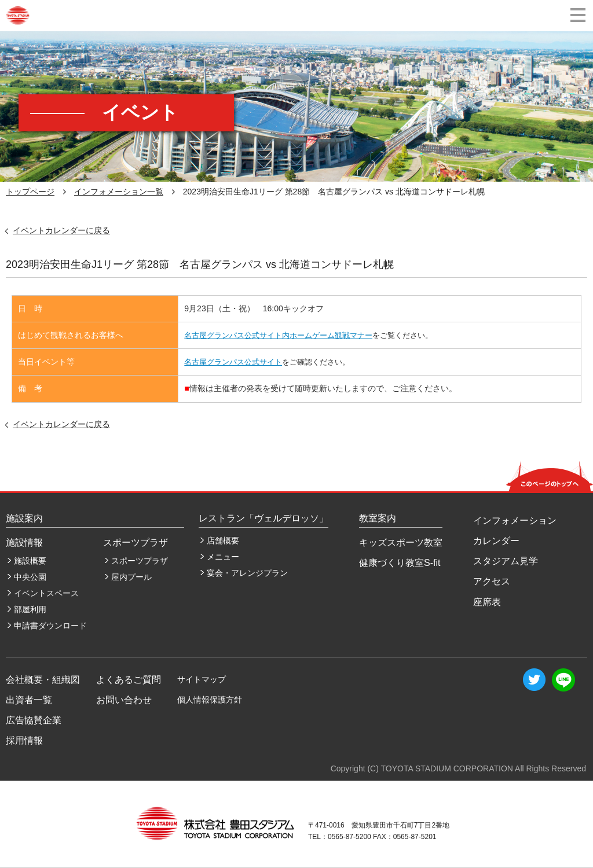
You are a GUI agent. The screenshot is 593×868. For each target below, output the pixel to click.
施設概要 (30, 561)
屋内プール (131, 577)
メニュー (223, 557)
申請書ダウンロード (50, 626)
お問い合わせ (124, 700)
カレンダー (496, 541)
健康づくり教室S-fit (400, 563)
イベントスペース (46, 593)
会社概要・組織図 (43, 680)
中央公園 (30, 577)
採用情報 (24, 740)
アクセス (492, 581)
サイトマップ (202, 679)
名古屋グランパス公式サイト (233, 362)
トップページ (30, 192)
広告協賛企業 (34, 720)
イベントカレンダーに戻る (61, 230)
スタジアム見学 (506, 561)
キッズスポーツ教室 (401, 542)
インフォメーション (515, 521)
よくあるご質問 (129, 680)
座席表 (487, 602)
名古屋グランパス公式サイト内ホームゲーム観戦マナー (278, 335)
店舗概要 (223, 540)
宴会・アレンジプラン (247, 573)
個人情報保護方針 (210, 700)
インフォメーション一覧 (119, 192)
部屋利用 (30, 609)
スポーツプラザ (140, 561)
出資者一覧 (29, 700)
